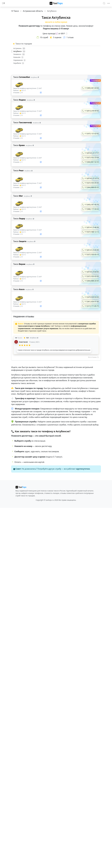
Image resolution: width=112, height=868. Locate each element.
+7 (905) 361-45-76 (92, 205)
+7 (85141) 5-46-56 (92, 227)
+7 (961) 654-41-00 (92, 302)
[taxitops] (21, 487)
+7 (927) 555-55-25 (92, 297)
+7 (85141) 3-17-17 (92, 153)
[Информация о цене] (67, 34)
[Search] (104, 3)
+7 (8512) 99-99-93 (92, 111)
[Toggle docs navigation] (3, 3)
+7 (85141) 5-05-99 (92, 250)
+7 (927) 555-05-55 (92, 183)
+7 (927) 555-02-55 (92, 276)
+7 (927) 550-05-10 (92, 254)
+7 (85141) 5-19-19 (92, 178)
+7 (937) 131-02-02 (92, 134)
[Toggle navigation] (109, 3)
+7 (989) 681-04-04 (92, 88)
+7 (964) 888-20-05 (92, 281)
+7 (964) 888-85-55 (92, 187)
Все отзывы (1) (94, 357)
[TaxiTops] (56, 3)
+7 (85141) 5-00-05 (92, 272)
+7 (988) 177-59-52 (92, 209)
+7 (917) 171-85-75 (92, 306)
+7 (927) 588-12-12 (92, 232)
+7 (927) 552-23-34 (92, 157)
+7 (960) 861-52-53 (92, 162)
